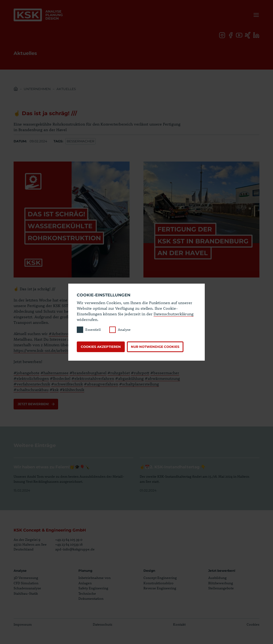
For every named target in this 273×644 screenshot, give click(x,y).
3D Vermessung (26, 578)
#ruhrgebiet (119, 373)
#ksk (54, 389)
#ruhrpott (140, 373)
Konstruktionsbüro (158, 583)
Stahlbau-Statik (26, 593)
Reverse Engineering (160, 588)
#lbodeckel (60, 378)
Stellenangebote (221, 588)
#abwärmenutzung (162, 378)
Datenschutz (103, 624)
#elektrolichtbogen (31, 378)
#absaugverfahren (101, 384)
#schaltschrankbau (31, 389)
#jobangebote (27, 373)
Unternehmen (37, 89)
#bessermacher (165, 373)
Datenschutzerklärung (174, 314)
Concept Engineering (160, 578)
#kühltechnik (72, 389)
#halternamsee (55, 373)
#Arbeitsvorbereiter (67, 333)
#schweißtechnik (67, 384)
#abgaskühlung (129, 378)
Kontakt (179, 624)
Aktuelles (66, 89)
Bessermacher (81, 141)
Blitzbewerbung (221, 583)
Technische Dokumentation (91, 596)
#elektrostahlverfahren (93, 378)
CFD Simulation (26, 583)
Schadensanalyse (27, 588)
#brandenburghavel (88, 373)
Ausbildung (217, 578)
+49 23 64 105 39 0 (69, 540)
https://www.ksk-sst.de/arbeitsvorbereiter (52, 350)
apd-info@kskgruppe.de (75, 549)
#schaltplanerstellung (139, 384)
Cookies (253, 624)
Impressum (23, 624)
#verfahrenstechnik (32, 384)
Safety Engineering (93, 588)
